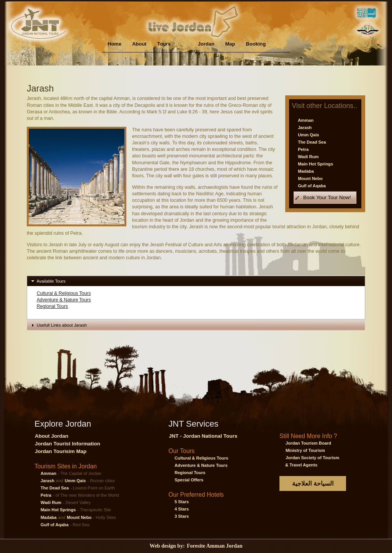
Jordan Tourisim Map (61, 451)
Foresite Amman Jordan (215, 546)
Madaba (306, 171)
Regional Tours (52, 306)
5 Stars (182, 502)
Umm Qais (308, 135)
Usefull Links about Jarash (62, 325)
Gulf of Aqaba (312, 186)
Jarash (305, 128)
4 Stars (182, 509)
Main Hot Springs (315, 164)
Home (114, 44)
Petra (303, 149)
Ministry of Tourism (305, 450)
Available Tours (51, 281)
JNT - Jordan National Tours (203, 436)
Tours (164, 44)
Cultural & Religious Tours (64, 293)
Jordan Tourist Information (68, 444)
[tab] (196, 281)
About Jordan (51, 436)
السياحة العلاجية (313, 483)
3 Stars (182, 516)
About (139, 44)
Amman (306, 120)
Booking (256, 44)
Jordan (206, 44)
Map (230, 44)
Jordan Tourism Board (308, 443)
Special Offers (189, 480)
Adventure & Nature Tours (64, 300)
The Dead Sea (312, 142)
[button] (325, 197)
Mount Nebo (310, 178)
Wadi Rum (308, 157)
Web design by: (168, 546)
